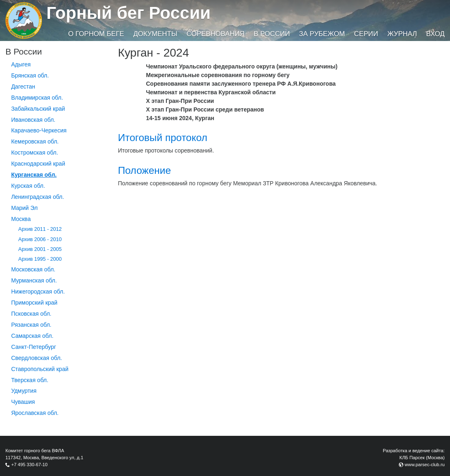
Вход (435, 34)
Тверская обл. (30, 380)
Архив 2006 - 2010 (40, 239)
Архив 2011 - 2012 (40, 229)
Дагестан (23, 87)
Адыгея (21, 64)
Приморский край (34, 303)
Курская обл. (28, 186)
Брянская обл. (30, 75)
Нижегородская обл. (38, 292)
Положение (144, 170)
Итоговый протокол (163, 138)
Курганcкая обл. (34, 175)
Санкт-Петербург (34, 347)
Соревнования (216, 34)
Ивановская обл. (33, 120)
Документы (155, 34)
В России (272, 34)
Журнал (402, 34)
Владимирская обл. (37, 98)
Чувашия (23, 402)
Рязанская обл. (31, 325)
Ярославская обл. (35, 413)
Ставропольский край (40, 369)
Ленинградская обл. (37, 197)
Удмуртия (24, 391)
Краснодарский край (38, 164)
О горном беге (96, 34)
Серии (366, 34)
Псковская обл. (31, 314)
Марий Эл (24, 208)
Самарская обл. (32, 336)
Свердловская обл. (36, 358)
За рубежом (322, 34)
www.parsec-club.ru (425, 465)
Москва (21, 219)
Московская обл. (33, 269)
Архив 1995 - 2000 (40, 259)
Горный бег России (128, 13)
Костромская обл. (34, 153)
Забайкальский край (38, 109)
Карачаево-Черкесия (39, 130)
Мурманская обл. (34, 280)
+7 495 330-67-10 (29, 465)
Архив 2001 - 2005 (40, 249)
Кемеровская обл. (35, 141)
